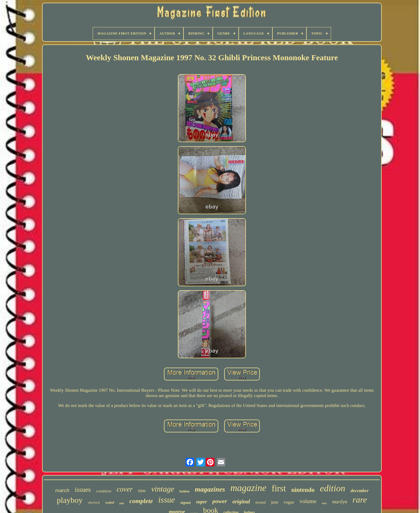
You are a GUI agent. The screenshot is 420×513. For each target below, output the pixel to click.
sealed (110, 502)
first (279, 488)
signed (185, 503)
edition (332, 488)
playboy (70, 500)
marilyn (340, 502)
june (275, 502)
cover (125, 489)
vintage (163, 489)
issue (167, 500)
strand (260, 502)
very (324, 503)
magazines (210, 489)
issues (83, 490)
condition (104, 491)
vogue (289, 502)
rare (360, 500)
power (220, 501)
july (122, 503)
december (360, 491)
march (62, 490)
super (202, 502)
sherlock (94, 502)
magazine (248, 488)
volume (308, 501)
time (142, 491)
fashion (184, 491)
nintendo (303, 490)
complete (141, 501)
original (241, 501)
